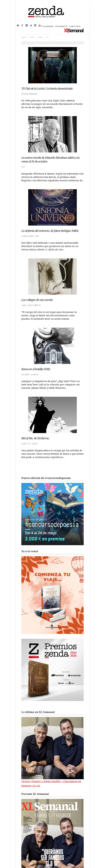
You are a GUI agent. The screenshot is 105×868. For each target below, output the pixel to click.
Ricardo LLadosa (30, 375)
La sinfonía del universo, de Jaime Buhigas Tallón (50, 231)
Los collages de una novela (37, 300)
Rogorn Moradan (29, 94)
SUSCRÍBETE (61, 26)
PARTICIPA (75, 26)
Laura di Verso (29, 444)
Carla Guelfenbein (31, 305)
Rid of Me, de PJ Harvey (35, 438)
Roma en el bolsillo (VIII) (36, 369)
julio (40, 37)
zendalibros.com (30, 236)
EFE (23, 167)
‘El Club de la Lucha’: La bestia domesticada (47, 88)
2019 (32, 37)
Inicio (24, 37)
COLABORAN (47, 26)
